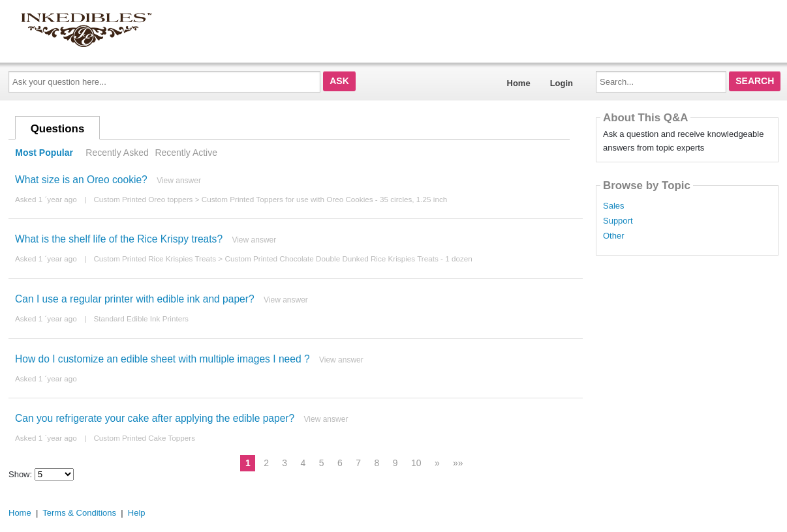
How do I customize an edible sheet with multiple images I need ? (162, 359)
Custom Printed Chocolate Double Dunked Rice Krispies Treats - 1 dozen (348, 259)
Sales (614, 206)
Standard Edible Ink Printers (141, 318)
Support (618, 221)
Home (519, 83)
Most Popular (44, 153)
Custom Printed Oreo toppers (143, 199)
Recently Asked (117, 153)
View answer (179, 181)
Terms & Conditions (79, 513)
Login (562, 83)
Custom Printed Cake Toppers (144, 438)
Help (137, 513)
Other (614, 236)
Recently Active (186, 153)
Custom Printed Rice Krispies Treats (155, 259)
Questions (58, 129)
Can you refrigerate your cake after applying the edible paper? (155, 418)
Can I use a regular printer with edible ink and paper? (135, 299)
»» (458, 463)
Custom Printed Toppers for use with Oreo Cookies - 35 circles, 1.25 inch (325, 199)
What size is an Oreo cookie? (81, 180)
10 (416, 463)
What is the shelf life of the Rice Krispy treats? (119, 239)
